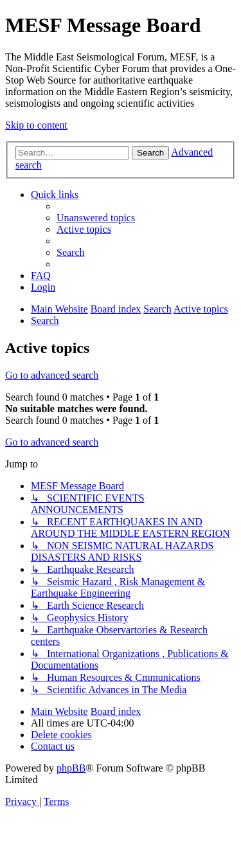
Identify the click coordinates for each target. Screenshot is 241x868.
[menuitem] (96, 218)
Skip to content (36, 125)
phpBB (71, 768)
